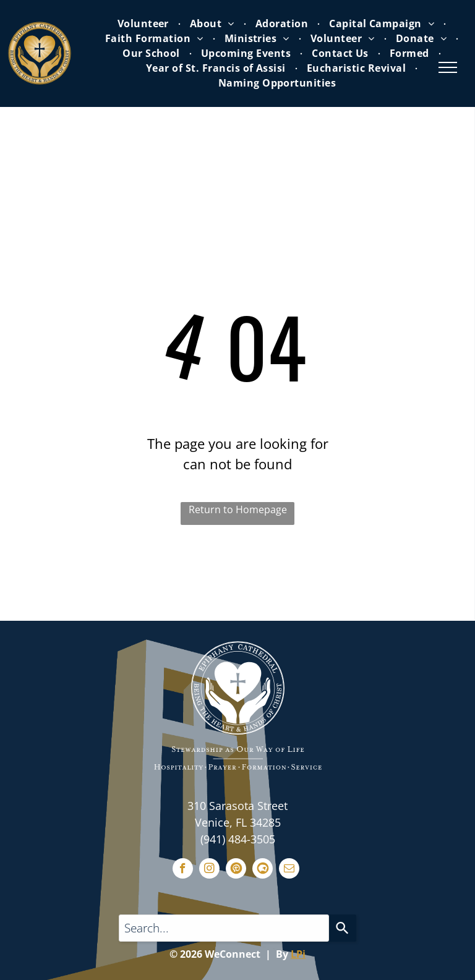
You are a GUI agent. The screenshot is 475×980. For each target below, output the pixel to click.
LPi (298, 954)
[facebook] (183, 870)
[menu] (448, 67)
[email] (289, 870)
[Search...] (224, 928)
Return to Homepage (238, 509)
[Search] (343, 928)
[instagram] (209, 870)
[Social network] (236, 870)
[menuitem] (144, 23)
